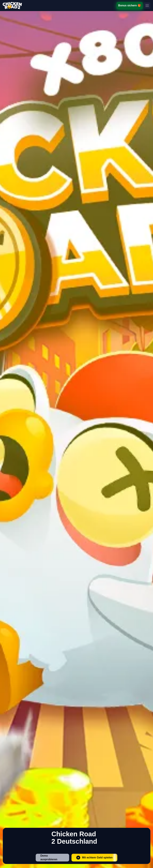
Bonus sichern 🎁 (130, 5)
